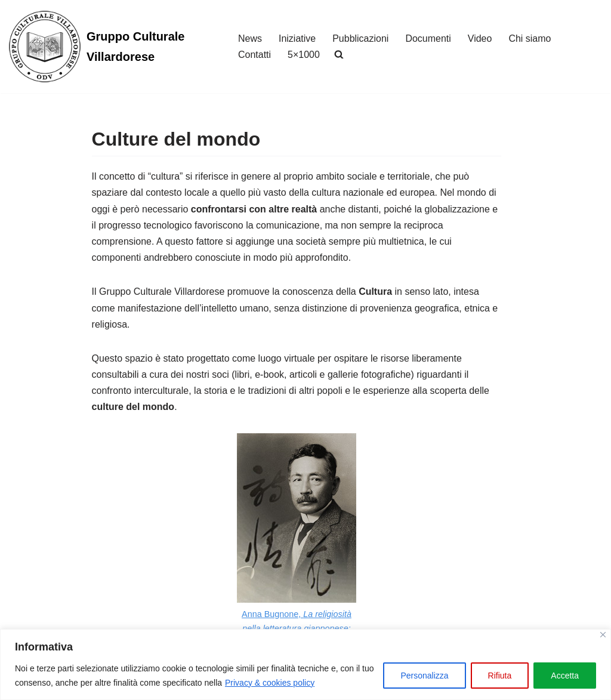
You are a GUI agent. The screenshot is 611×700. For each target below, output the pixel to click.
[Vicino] (603, 635)
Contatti (254, 55)
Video (480, 38)
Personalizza (424, 676)
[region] (305, 664)
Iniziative (297, 38)
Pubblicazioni (360, 38)
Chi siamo (530, 38)
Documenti (428, 38)
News (250, 38)
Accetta (565, 676)
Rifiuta (500, 676)
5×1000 (304, 55)
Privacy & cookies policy (270, 683)
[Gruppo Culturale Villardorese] (113, 47)
